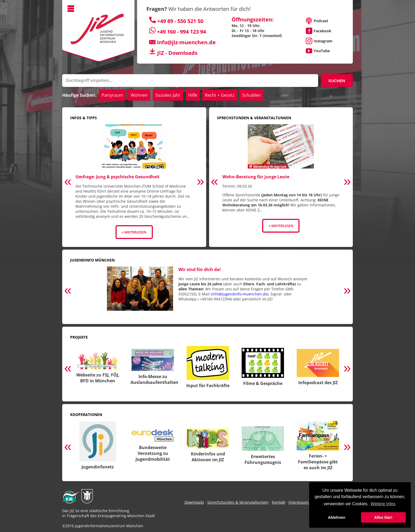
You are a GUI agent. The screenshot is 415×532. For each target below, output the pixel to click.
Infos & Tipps (84, 118)
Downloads (194, 502)
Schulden (251, 95)
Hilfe (193, 95)
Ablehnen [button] (337, 517)
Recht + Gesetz (220, 95)
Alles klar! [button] (383, 517)
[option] (134, 182)
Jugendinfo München (92, 260)
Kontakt (279, 502)
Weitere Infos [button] (383, 504)
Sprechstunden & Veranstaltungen (254, 118)
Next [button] (201, 182)
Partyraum (112, 95)
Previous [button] (68, 182)
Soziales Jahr (168, 95)
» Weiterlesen (134, 232)
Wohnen (139, 95)
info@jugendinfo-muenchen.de (240, 294)
